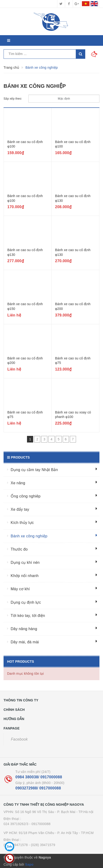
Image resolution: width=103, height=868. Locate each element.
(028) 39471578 (16, 845)
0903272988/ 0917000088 (38, 788)
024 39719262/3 (16, 824)
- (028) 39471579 (42, 845)
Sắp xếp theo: (13, 99)
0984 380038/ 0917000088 (39, 777)
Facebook (19, 739)
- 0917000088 (40, 824)
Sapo (29, 864)
